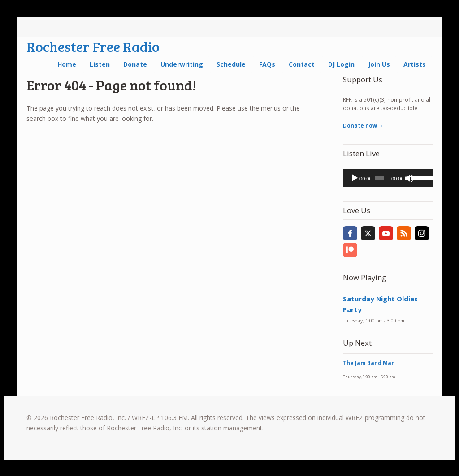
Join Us (379, 64)
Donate (135, 64)
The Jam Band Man (369, 363)
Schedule (231, 64)
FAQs (267, 64)
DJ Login (341, 64)
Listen (100, 64)
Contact (302, 64)
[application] (388, 178)
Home (67, 64)
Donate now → (363, 126)
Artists (415, 64)
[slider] (379, 178)
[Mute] (409, 178)
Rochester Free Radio (93, 46)
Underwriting (182, 64)
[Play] (355, 178)
